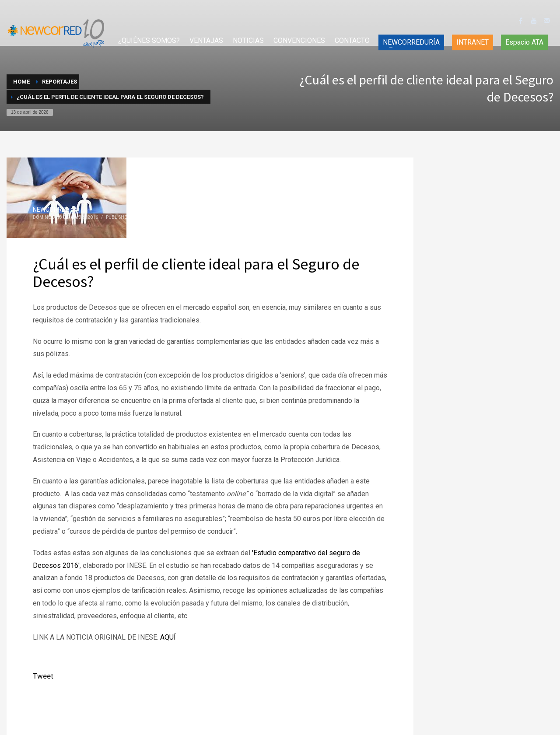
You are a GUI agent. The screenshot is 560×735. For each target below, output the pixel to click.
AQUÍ (168, 637)
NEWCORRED (51, 210)
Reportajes (150, 217)
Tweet (43, 676)
